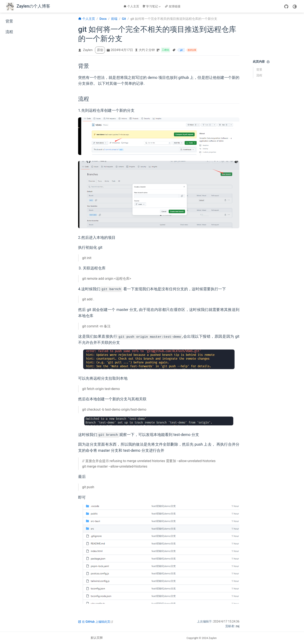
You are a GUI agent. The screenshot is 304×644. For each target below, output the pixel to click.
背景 (9, 21)
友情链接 (173, 6)
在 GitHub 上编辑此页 (96, 622)
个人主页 (131, 6)
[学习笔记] (152, 6)
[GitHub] (286, 6)
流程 (9, 32)
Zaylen (88, 50)
